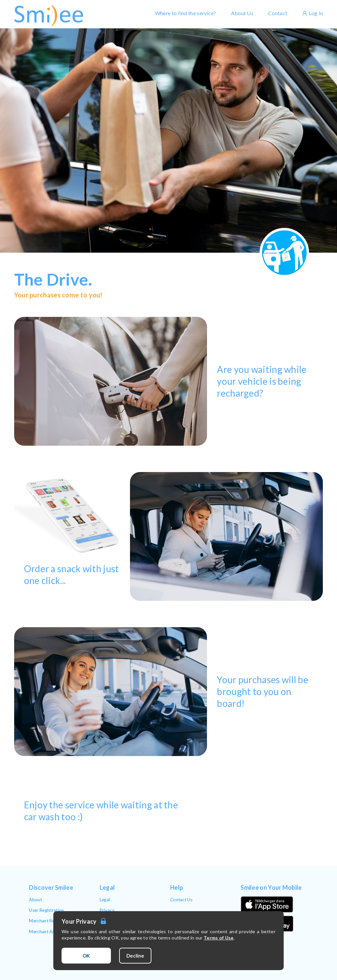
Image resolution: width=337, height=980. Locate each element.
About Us (242, 13)
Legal (105, 900)
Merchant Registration (51, 921)
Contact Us (181, 900)
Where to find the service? (186, 13)
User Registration (46, 910)
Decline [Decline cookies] (135, 956)
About (35, 900)
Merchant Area (44, 932)
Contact (278, 13)
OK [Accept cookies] (86, 956)
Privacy (107, 910)
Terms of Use (219, 938)
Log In (312, 13)
